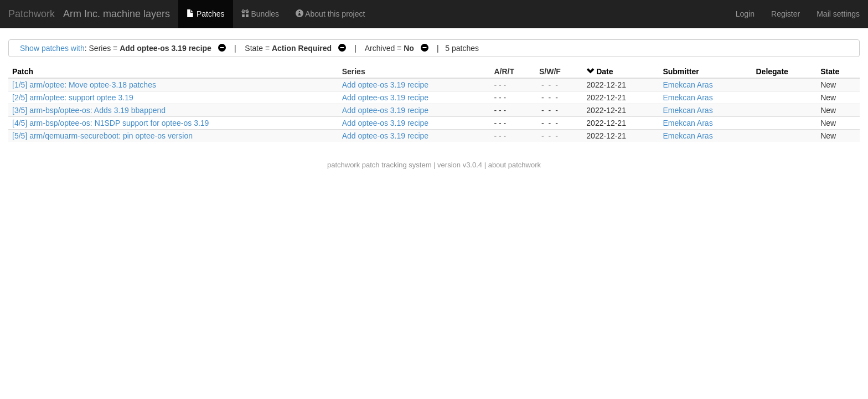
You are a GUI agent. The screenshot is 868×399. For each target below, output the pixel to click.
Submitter (681, 71)
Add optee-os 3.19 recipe (385, 85)
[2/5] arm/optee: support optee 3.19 (73, 98)
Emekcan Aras (688, 85)
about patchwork (515, 165)
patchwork (343, 165)
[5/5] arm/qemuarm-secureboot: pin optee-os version (102, 136)
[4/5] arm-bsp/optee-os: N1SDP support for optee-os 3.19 (110, 123)
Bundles (260, 14)
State (830, 71)
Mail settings (838, 14)
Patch (23, 71)
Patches (205, 14)
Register (786, 14)
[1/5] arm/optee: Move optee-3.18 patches (84, 85)
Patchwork (32, 14)
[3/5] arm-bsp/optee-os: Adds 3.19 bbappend (89, 110)
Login (745, 14)
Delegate (772, 71)
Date (604, 71)
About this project (330, 14)
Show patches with (52, 48)
